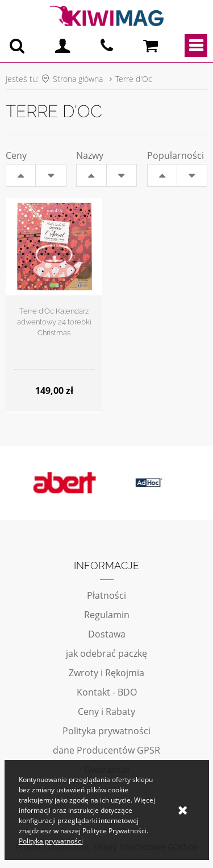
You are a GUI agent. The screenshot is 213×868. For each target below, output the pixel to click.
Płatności (106, 595)
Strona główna (78, 79)
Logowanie (62, 46)
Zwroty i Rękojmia (106, 673)
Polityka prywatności (106, 731)
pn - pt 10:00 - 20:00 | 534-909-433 (107, 46)
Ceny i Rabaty (106, 711)
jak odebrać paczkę (106, 653)
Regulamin (107, 615)
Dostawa (107, 634)
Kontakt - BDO (107, 692)
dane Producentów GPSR (106, 750)
